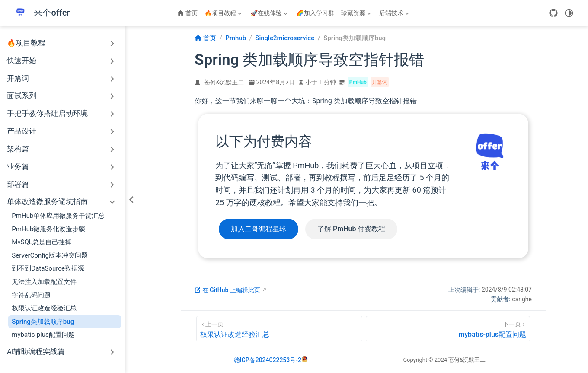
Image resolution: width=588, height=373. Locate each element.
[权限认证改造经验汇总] (279, 329)
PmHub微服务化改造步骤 (48, 229)
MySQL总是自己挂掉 (42, 242)
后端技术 (394, 15)
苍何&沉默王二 (224, 82)
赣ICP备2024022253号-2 (268, 360)
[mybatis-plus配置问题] (448, 329)
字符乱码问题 (31, 295)
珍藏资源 (356, 15)
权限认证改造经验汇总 (44, 308)
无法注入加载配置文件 (44, 282)
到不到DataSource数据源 (48, 268)
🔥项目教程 (224, 15)
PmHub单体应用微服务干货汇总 (58, 216)
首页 (187, 13)
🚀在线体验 (270, 15)
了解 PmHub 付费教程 (351, 229)
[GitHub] (553, 13)
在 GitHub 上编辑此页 (227, 290)
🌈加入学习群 (315, 13)
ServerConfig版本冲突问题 (50, 255)
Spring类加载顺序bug (43, 322)
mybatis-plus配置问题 (43, 335)
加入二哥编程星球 (259, 229)
